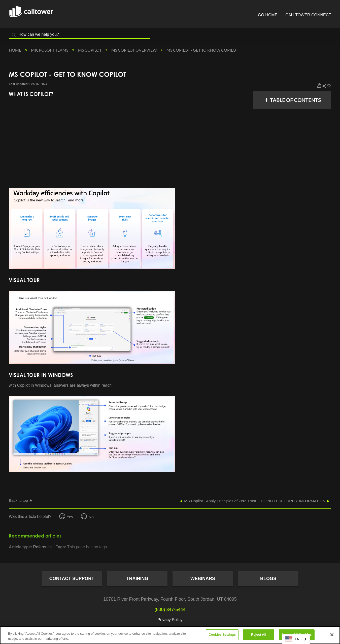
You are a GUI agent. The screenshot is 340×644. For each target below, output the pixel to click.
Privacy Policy (170, 620)
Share (324, 86)
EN (292, 639)
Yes (70, 516)
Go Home (268, 15)
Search (14, 35)
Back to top (18, 500)
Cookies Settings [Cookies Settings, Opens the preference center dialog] (222, 635)
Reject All (259, 635)
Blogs (268, 579)
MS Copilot (90, 50)
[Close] (332, 635)
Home (15, 50)
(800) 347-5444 (170, 610)
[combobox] (296, 639)
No (91, 516)
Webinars (203, 579)
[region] (170, 635)
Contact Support (72, 579)
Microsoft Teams (50, 50)
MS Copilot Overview (134, 50)
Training (137, 579)
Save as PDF (319, 86)
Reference (42, 547)
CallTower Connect (308, 15)
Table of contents (295, 100)
